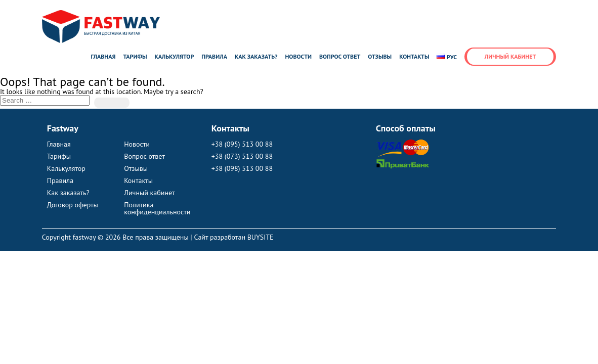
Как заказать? (256, 56)
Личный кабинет (510, 56)
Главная (103, 56)
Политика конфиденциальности (157, 208)
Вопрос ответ (340, 56)
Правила (214, 56)
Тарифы (135, 56)
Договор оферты (73, 205)
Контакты (414, 56)
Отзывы (380, 56)
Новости (298, 56)
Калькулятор (175, 56)
